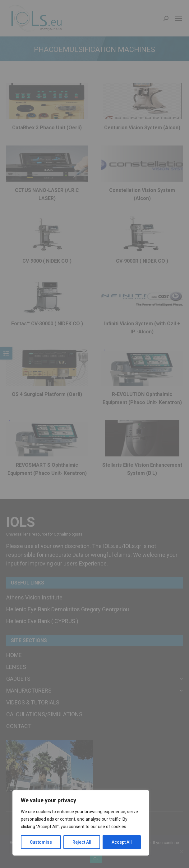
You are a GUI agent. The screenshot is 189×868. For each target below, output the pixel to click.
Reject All (82, 842)
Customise (41, 842)
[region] (81, 823)
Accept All (122, 842)
